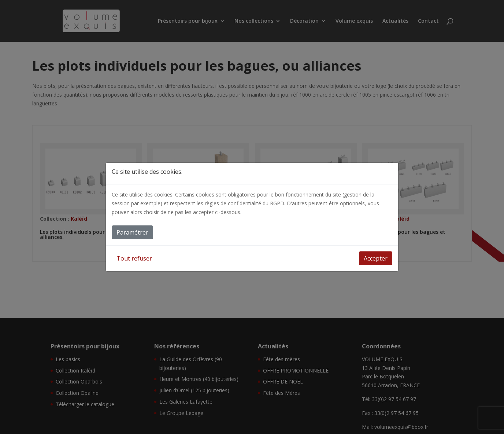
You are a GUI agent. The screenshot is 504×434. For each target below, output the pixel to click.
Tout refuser (134, 258)
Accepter (376, 258)
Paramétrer (132, 232)
